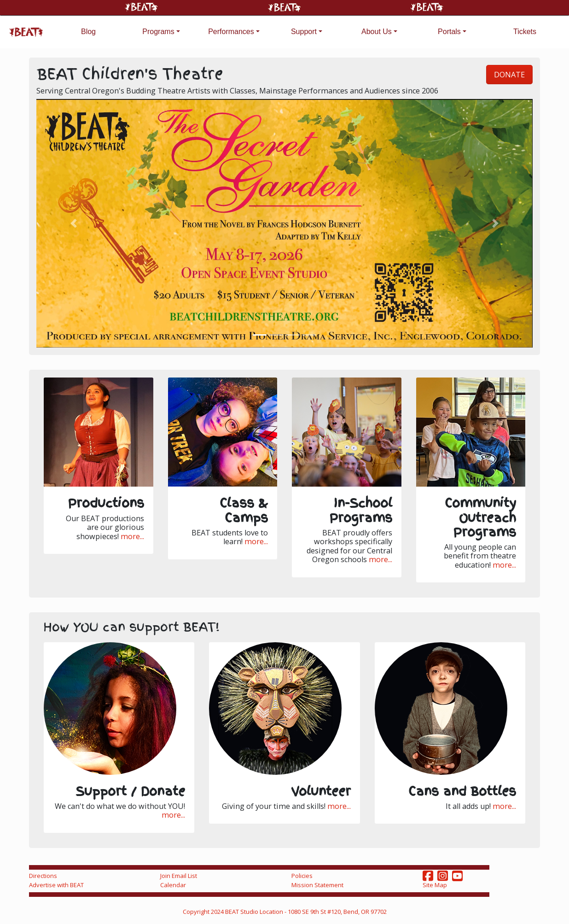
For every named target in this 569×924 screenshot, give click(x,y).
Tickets (525, 32)
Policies (302, 876)
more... (132, 537)
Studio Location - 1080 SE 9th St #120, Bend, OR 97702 (314, 912)
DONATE (509, 75)
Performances (231, 32)
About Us (377, 32)
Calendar (173, 885)
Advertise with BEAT (56, 885)
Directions (43, 876)
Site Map (435, 885)
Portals (449, 32)
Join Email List (179, 876)
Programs (158, 32)
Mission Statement (317, 885)
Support (304, 32)
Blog (88, 32)
